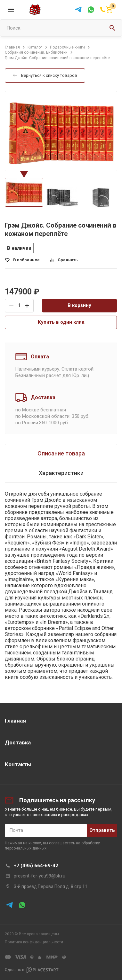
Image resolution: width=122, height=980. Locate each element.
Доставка (18, 742)
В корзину (79, 305)
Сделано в (32, 970)
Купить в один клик (61, 322)
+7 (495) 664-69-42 (36, 866)
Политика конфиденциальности (34, 942)
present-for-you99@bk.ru (40, 876)
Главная (15, 721)
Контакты (18, 764)
